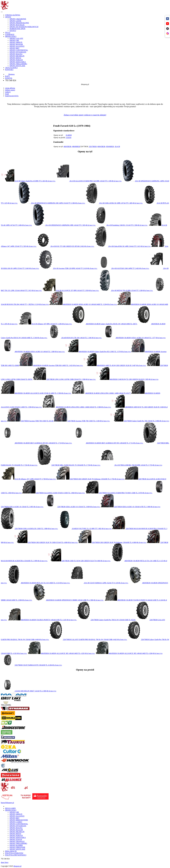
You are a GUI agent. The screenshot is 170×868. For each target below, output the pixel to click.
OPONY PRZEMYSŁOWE (19, 23)
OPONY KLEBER (16, 845)
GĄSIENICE (10, 35)
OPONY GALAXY (16, 38)
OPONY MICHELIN (17, 56)
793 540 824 (11, 80)
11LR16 (68, 138)
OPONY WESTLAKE (17, 66)
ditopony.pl (17, 866)
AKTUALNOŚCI (11, 68)
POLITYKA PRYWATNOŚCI (16, 855)
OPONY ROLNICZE (17, 25)
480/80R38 (76, 147)
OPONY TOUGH (16, 839)
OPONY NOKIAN (16, 60)
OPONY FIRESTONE (17, 847)
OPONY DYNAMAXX (18, 52)
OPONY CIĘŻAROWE (18, 19)
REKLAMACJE (11, 851)
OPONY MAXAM (16, 44)
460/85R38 (67, 147)
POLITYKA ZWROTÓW (14, 853)
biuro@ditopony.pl (7, 803)
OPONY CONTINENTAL (19, 50)
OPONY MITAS (15, 58)
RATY (7, 76)
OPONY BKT (14, 48)
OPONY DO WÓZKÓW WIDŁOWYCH (24, 27)
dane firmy (5, 862)
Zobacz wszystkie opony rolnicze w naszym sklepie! (85, 115)
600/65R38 (101, 147)
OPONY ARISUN (16, 42)
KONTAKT (9, 70)
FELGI (8, 33)
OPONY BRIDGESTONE (19, 820)
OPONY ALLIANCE (17, 46)
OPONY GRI (14, 40)
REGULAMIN (10, 808)
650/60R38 (110, 147)
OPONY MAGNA (16, 54)
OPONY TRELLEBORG (18, 64)
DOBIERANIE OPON (17, 29)
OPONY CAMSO (16, 822)
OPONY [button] (8, 17)
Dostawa (10, 74)
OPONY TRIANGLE (17, 841)
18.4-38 (117, 147)
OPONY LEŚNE (15, 21)
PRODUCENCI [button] (11, 36)
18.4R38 (69, 135)
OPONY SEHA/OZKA (18, 62)
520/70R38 (93, 147)
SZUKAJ (13, 31)
